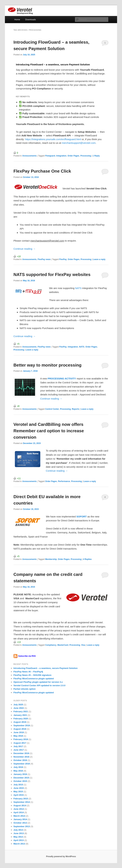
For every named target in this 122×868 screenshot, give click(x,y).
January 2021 (20, 715)
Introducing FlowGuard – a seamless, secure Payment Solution (46, 668)
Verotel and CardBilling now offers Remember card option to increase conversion (49, 431)
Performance (64, 481)
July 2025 (18, 705)
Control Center (52, 409)
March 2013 (19, 844)
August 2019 (20, 722)
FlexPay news (44, 259)
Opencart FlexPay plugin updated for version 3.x (38, 682)
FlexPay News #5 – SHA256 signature (33, 675)
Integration (61, 156)
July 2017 (18, 746)
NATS (79, 288)
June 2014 (19, 809)
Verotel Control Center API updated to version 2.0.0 (39, 685)
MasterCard (63, 645)
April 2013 (19, 840)
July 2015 (18, 785)
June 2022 (19, 708)
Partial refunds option (25, 689)
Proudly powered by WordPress (61, 856)
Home (17, 20)
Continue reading (24, 249)
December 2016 (21, 753)
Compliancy (51, 645)
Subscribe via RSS (27, 656)
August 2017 (20, 743)
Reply (96, 156)
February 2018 (21, 739)
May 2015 (18, 792)
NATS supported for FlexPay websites (52, 275)
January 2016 (20, 774)
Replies (87, 559)
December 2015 (21, 778)
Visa (83, 645)
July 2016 (18, 767)
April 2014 (19, 812)
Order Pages (73, 156)
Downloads (30, 20)
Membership (51, 559)
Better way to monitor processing (47, 365)
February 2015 (21, 799)
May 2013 (18, 837)
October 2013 (20, 823)
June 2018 (19, 732)
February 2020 (21, 719)
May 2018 (18, 736)
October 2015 (20, 781)
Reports (75, 409)
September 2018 (22, 725)
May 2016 (18, 771)
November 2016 (21, 757)
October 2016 (20, 760)
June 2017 (19, 750)
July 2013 (18, 830)
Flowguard (50, 156)
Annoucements (29, 156)
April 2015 (19, 795)
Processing (86, 156)
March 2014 (19, 816)
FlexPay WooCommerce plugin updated (34, 679)
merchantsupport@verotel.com (78, 143)
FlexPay (63, 259)
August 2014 (20, 806)
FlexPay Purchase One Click (42, 171)
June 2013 (19, 833)
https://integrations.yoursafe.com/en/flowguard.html (53, 139)
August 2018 (20, 729)
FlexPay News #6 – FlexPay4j (28, 672)
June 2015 (19, 788)
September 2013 (22, 826)
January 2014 (20, 819)
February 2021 (21, 711)
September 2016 (22, 764)
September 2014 (22, 802)
